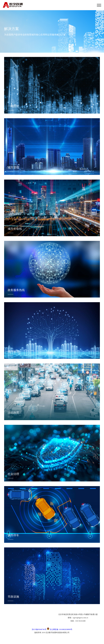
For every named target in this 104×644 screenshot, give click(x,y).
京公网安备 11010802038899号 (60, 629)
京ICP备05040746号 (39, 629)
